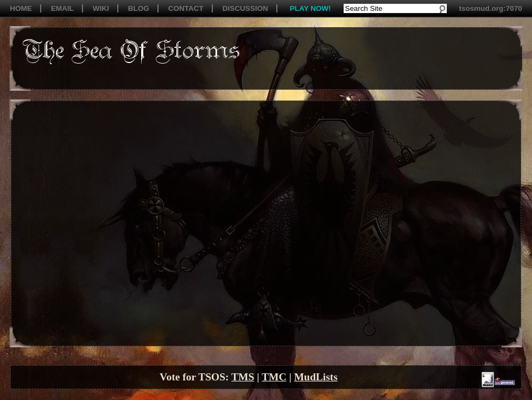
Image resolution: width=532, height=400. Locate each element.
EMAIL (62, 8)
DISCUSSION (245, 8)
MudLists (316, 377)
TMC (274, 377)
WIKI (101, 8)
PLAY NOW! (311, 8)
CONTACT (186, 8)
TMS (243, 377)
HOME (21, 8)
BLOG (139, 8)
